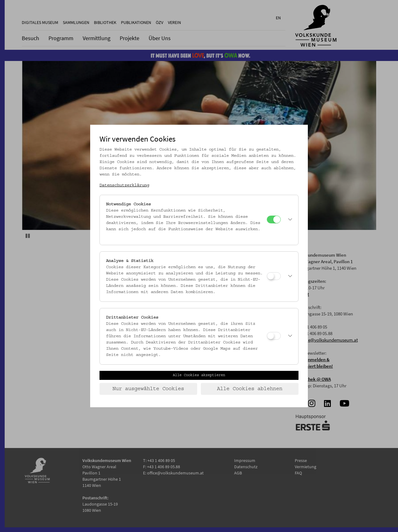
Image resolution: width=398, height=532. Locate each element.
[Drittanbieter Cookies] (274, 336)
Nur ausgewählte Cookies (148, 389)
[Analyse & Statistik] (274, 276)
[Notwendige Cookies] (274, 219)
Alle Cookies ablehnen (250, 389)
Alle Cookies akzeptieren (199, 375)
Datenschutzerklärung (124, 185)
